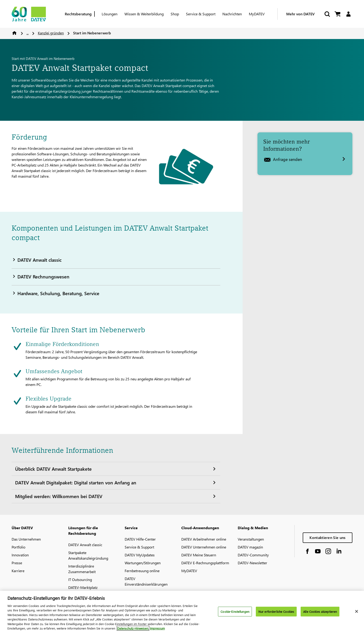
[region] (182, 612)
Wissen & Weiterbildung (144, 14)
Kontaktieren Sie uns (327, 537)
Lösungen (110, 14)
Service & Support (201, 14)
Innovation (20, 555)
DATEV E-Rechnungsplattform (205, 563)
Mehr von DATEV (300, 14)
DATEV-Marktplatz (83, 587)
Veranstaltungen (251, 539)
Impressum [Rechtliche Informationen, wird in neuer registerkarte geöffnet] (157, 628)
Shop (175, 14)
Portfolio (18, 547)
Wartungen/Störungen (143, 563)
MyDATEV (257, 14)
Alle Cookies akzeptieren (320, 612)
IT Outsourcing (80, 579)
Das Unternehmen (26, 539)
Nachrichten (232, 14)
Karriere (18, 571)
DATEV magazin (250, 547)
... (28, 33)
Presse (17, 563)
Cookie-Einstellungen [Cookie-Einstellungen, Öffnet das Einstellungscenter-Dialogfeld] (235, 612)
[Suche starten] (327, 14)
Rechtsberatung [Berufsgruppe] (78, 14)
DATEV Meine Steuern (199, 555)
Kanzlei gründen (51, 33)
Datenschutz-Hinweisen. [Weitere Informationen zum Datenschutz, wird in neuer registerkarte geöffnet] (133, 628)
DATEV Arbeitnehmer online (204, 539)
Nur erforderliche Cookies (276, 612)
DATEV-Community (253, 555)
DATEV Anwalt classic (85, 545)
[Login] (348, 14)
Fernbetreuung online (142, 571)
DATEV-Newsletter (252, 563)
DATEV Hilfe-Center (140, 539)
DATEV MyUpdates (140, 555)
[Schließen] (357, 611)
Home (14, 33)
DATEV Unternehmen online (204, 547)
